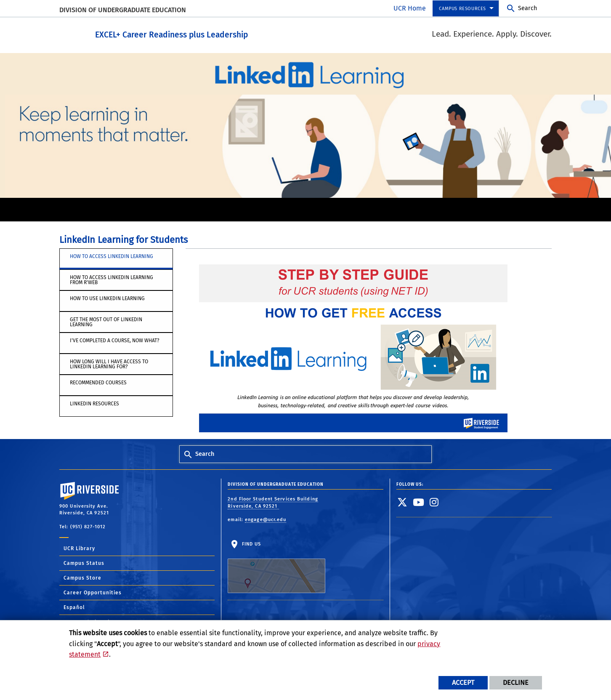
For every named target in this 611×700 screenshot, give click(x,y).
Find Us (276, 567)
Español (74, 607)
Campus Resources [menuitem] (462, 9)
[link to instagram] (434, 502)
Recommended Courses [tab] (98, 382)
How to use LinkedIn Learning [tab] (107, 298)
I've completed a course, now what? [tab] (115, 340)
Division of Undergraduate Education (123, 10)
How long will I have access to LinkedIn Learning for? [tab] (109, 364)
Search (527, 8)
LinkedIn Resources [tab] (94, 403)
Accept (463, 683)
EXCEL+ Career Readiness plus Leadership (218, 33)
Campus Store (82, 578)
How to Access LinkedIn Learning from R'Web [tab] (112, 279)
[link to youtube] (419, 502)
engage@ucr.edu (266, 519)
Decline (516, 683)
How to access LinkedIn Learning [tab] (112, 256)
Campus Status (84, 563)
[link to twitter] (402, 502)
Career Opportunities (93, 592)
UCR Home (410, 8)
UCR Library (79, 548)
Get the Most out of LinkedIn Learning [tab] (106, 322)
